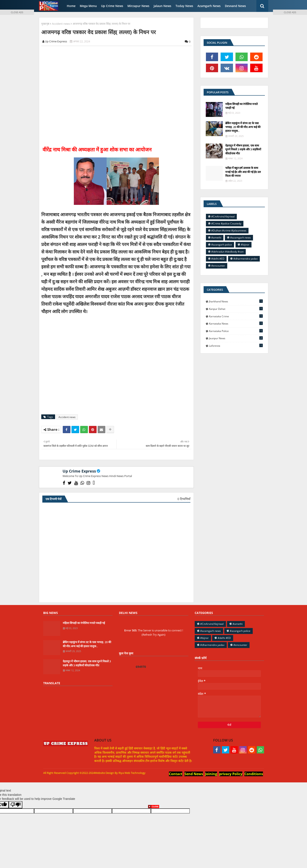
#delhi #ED (218, 259)
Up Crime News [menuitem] (112, 6)
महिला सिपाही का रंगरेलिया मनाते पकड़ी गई (241, 106)
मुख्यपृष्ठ (45, 24)
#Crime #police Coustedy (226, 223)
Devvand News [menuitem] (235, 6)
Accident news (61, 24)
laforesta (236, 346)
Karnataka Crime (236, 316)
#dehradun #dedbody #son (227, 252)
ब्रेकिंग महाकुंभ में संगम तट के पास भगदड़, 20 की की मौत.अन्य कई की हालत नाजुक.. (243, 127)
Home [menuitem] (71, 6)
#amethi (216, 238)
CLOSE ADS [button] (17, 12)
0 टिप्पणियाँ (184, 499)
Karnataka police (236, 331)
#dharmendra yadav (246, 259)
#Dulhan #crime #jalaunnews (229, 231)
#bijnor (245, 245)
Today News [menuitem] (184, 6)
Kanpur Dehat (236, 309)
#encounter (218, 266)
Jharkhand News (236, 301)
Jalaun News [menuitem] (162, 6)
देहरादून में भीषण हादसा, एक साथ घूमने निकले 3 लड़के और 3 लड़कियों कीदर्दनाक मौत (243, 149)
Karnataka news (236, 323)
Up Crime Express (79, 471)
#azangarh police (222, 245)
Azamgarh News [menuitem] (209, 6)
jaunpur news (236, 338)
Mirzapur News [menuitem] (138, 6)
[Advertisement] (119, 96)
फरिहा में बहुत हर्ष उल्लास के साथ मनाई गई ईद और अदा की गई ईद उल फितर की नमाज (243, 172)
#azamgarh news (241, 238)
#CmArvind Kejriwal (223, 216)
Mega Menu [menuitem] (88, 6)
